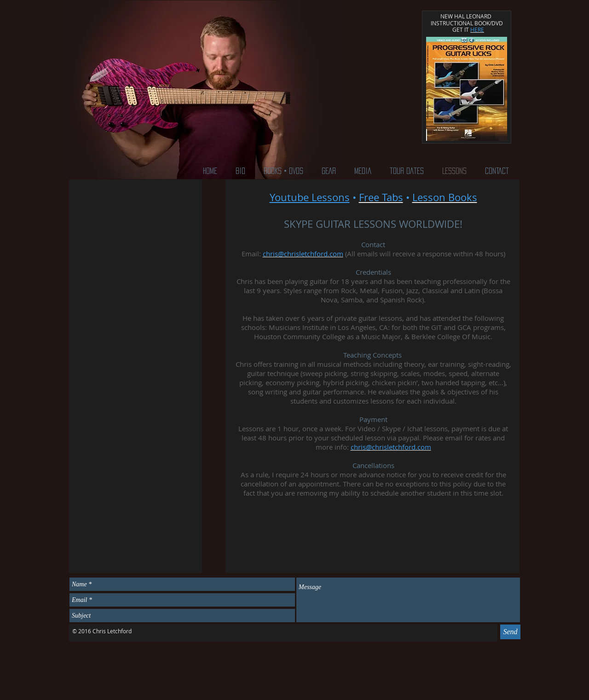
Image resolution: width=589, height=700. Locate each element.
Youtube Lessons (310, 197)
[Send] (510, 632)
